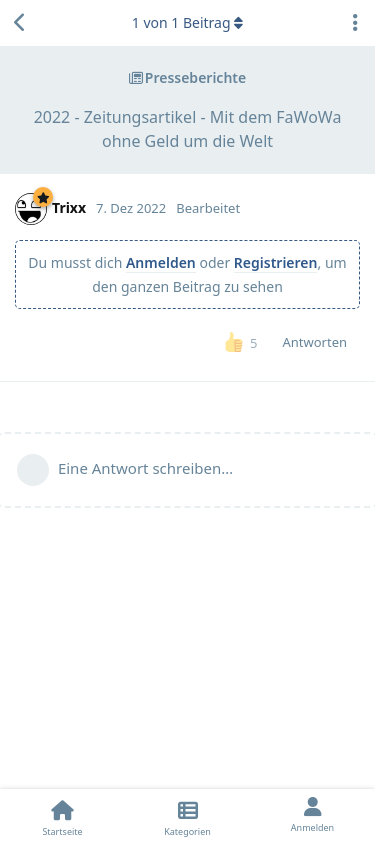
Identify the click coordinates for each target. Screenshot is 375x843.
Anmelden (161, 262)
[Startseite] (62, 816)
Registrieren (276, 262)
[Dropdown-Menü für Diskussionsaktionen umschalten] (355, 23)
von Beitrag (187, 22)
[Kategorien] (187, 816)
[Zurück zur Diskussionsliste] (20, 23)
